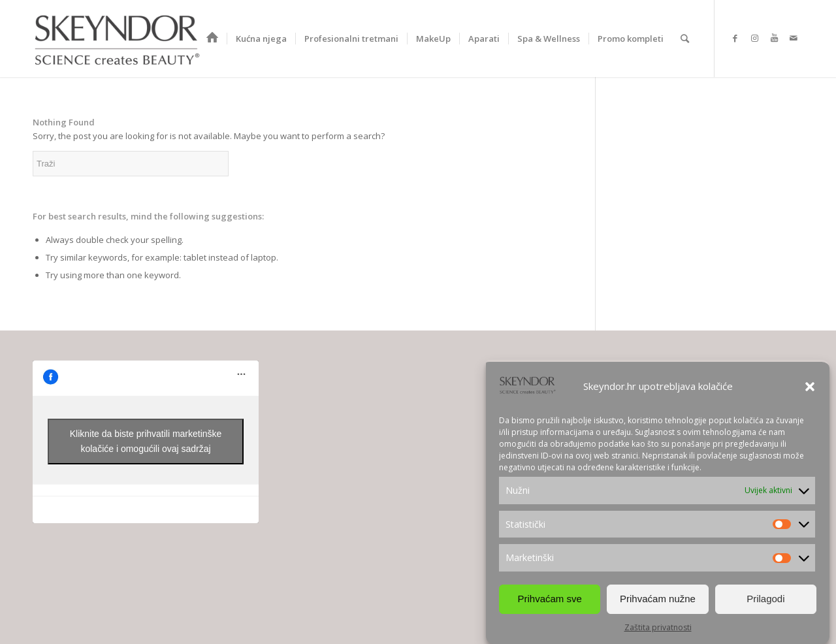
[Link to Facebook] (735, 38)
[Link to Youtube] (774, 38)
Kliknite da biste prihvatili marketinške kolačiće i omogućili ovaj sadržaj (146, 441)
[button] (810, 387)
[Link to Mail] (794, 38)
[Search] (685, 39)
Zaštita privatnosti (658, 627)
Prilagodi (765, 599)
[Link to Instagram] (754, 38)
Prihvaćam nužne (658, 599)
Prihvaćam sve (549, 599)
